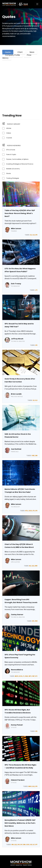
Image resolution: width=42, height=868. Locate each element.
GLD (36, 400)
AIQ (30, 566)
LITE (36, 290)
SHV (19, 845)
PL (24, 676)
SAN (36, 456)
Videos (9, 133)
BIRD (36, 566)
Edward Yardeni (18, 780)
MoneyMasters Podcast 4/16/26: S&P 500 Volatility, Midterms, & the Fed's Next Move (20, 823)
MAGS (30, 786)
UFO (34, 511)
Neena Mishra (17, 670)
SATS (30, 676)
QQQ (33, 566)
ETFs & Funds (11, 150)
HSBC (33, 456)
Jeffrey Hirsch (17, 339)
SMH (24, 845)
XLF (34, 845)
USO (31, 845)
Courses (9, 138)
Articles (9, 128)
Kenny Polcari (17, 725)
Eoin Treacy (16, 284)
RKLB (27, 676)
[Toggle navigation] (37, 4)
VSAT (33, 676)
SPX (36, 235)
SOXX (30, 511)
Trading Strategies (13, 178)
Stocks (9, 173)
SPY (36, 845)
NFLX (27, 511)
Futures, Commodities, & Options (17, 159)
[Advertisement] (21, 84)
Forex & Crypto (11, 154)
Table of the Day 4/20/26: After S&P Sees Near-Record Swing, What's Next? (20, 213)
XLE (31, 235)
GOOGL (21, 676)
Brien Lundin (16, 394)
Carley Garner (17, 615)
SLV (34, 400)
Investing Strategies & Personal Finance (20, 164)
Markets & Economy (13, 169)
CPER (36, 621)
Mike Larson (16, 228)
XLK (34, 235)
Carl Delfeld (16, 449)
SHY (21, 845)
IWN (13, 845)
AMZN (16, 676)
